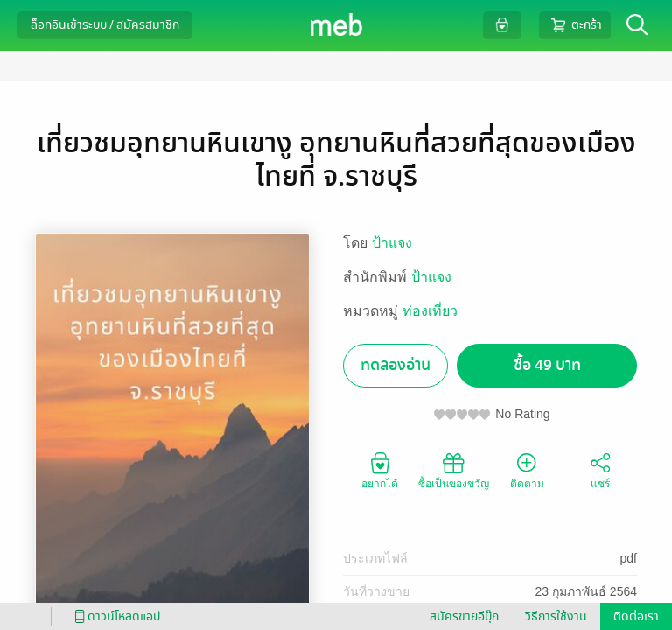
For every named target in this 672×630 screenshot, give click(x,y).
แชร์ (600, 470)
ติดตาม (527, 470)
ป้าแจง (392, 243)
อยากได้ (380, 470)
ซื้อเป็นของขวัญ (454, 470)
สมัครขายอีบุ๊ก (464, 616)
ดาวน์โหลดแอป (115, 616)
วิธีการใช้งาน (556, 616)
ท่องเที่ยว (430, 311)
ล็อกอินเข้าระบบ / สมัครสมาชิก (105, 25)
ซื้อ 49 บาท (547, 365)
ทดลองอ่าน (395, 365)
